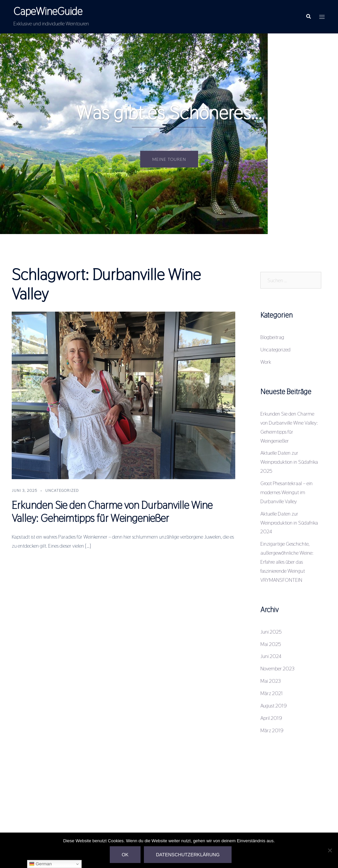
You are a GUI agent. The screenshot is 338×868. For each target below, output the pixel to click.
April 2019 (271, 718)
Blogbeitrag (272, 337)
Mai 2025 (271, 644)
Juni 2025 (271, 632)
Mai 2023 (271, 681)
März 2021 (272, 693)
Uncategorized (62, 491)
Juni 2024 (271, 656)
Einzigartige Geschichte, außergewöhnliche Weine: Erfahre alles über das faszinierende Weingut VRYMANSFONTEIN (287, 562)
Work (266, 362)
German (40, 864)
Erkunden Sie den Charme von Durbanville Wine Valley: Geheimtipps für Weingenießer (112, 511)
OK (125, 855)
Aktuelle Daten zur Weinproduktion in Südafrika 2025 (289, 462)
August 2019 (274, 706)
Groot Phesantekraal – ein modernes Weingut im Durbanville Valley (286, 492)
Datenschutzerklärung (188, 855)
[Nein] (330, 850)
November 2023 (277, 669)
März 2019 (272, 730)
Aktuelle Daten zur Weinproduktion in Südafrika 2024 (289, 523)
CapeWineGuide (48, 11)
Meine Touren (169, 159)
